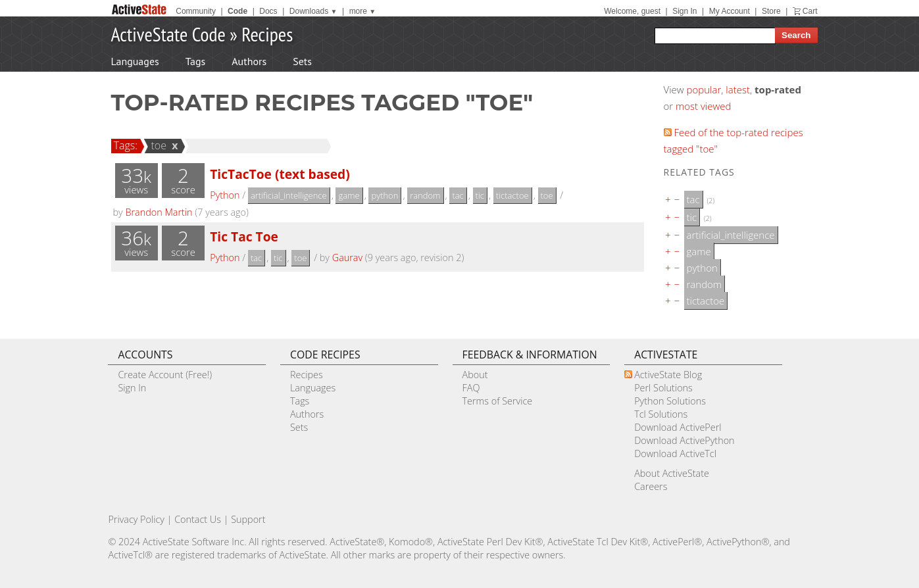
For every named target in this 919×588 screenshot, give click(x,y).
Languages (135, 61)
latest (738, 89)
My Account (730, 11)
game (349, 195)
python (385, 195)
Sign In (684, 11)
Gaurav (347, 257)
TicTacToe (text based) (280, 174)
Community (196, 11)
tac (458, 195)
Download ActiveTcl (675, 453)
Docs (268, 11)
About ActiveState (672, 473)
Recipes (267, 34)
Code (237, 11)
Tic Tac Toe (244, 236)
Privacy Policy (136, 519)
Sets (302, 61)
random (425, 195)
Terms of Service (498, 401)
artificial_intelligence (289, 195)
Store (771, 11)
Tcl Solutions (661, 414)
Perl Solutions (663, 388)
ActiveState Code (168, 34)
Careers (651, 486)
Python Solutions (670, 401)
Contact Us (198, 519)
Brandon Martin (159, 212)
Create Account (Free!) (165, 375)
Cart (810, 11)
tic (480, 195)
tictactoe (512, 195)
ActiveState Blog (668, 375)
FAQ (471, 388)
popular (704, 89)
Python (225, 195)
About (475, 375)
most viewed (703, 106)
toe (157, 145)
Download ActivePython (684, 440)
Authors (249, 61)
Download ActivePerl (678, 427)
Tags (195, 61)
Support (248, 519)
